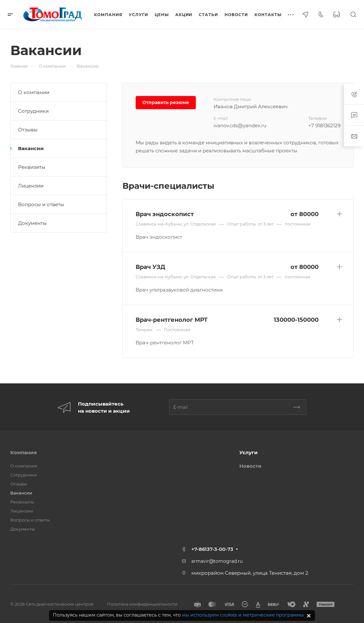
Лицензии (31, 186)
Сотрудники (33, 111)
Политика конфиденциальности (142, 604)
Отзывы (28, 130)
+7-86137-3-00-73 (212, 549)
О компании (34, 92)
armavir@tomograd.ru (217, 561)
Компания (24, 452)
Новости (250, 466)
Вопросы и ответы (41, 204)
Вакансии (31, 148)
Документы (32, 223)
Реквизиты (32, 167)
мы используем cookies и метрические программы (243, 615)
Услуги (249, 452)
